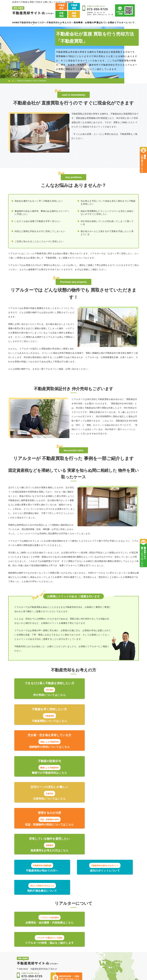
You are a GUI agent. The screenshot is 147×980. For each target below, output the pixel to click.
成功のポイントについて (74, 796)
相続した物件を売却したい (69, 953)
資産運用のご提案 (64, 965)
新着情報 (97, 944)
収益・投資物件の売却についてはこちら (104, 748)
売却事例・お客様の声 (85, 23)
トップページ (24, 926)
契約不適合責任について (114, 796)
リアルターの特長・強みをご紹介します (104, 832)
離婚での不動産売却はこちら (104, 722)
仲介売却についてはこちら (43, 695)
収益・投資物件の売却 (66, 961)
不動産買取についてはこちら (104, 695)
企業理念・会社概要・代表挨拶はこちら (43, 832)
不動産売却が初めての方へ (30, 932)
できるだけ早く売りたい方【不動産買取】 (71, 940)
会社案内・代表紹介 (102, 932)
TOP (13, 81)
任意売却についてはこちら (43, 748)
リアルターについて (125, 23)
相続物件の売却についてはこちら (43, 722)
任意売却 (61, 15)
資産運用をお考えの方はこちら (43, 775)
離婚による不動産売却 (67, 957)
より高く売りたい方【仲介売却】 (70, 933)
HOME (16, 23)
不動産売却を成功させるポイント (34, 939)
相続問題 (74, 15)
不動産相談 (74, 7)
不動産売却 (61, 7)
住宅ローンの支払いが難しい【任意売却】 (70, 948)
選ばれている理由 (105, 23)
